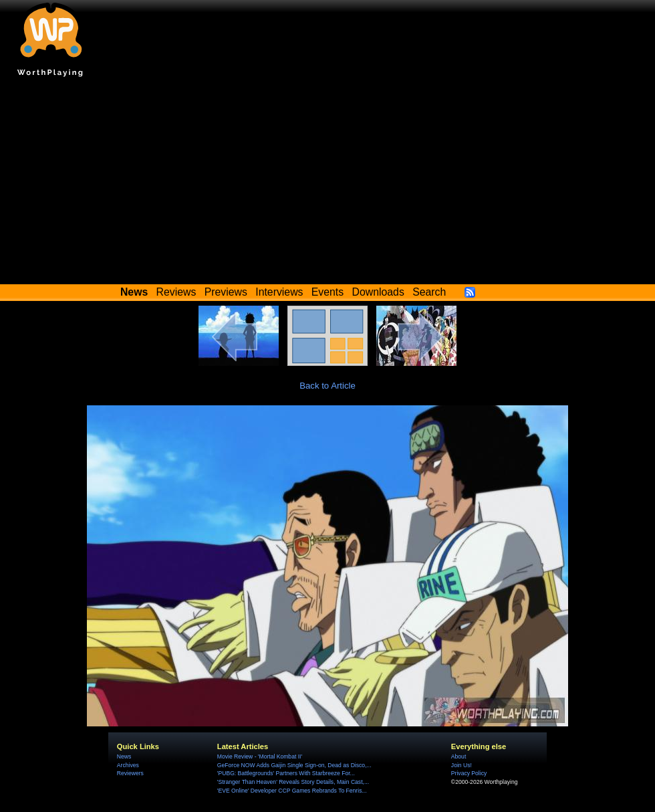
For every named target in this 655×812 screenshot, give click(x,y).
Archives (128, 765)
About (458, 756)
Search (429, 292)
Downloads (378, 292)
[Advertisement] (327, 184)
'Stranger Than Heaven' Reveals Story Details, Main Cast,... (293, 782)
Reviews (176, 292)
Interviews (279, 292)
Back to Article (327, 386)
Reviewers (130, 773)
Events (327, 292)
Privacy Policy (469, 773)
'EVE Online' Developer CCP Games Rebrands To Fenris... (292, 791)
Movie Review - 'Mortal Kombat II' (260, 756)
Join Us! (462, 765)
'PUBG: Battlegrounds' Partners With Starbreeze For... (286, 773)
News (124, 756)
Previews (226, 292)
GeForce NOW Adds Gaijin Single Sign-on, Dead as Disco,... (294, 765)
